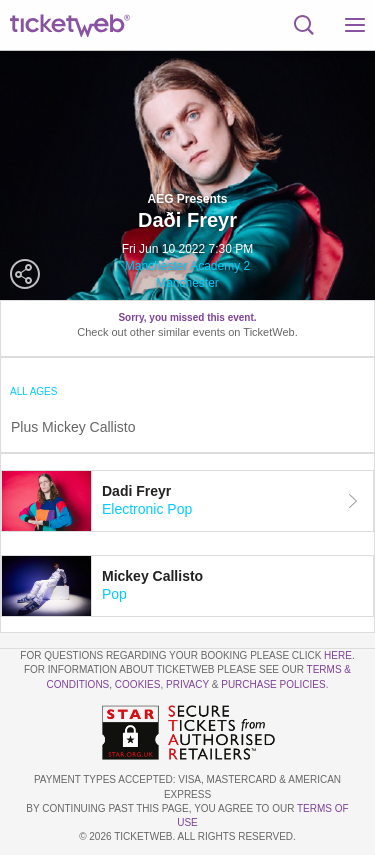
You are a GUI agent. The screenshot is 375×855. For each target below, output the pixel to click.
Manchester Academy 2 (187, 266)
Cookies (138, 684)
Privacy (187, 684)
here (338, 655)
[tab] (187, 501)
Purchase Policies (273, 684)
